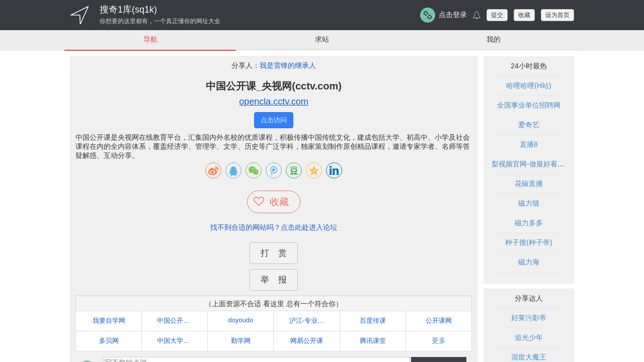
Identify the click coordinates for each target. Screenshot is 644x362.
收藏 (524, 15)
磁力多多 (529, 223)
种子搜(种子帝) (529, 243)
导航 (150, 39)
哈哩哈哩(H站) (529, 86)
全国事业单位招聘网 (529, 106)
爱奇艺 (529, 125)
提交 (497, 15)
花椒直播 (529, 184)
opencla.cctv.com (274, 102)
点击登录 (453, 15)
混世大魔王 (529, 357)
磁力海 (529, 262)
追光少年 (529, 338)
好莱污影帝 (529, 318)
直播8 (529, 145)
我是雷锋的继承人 (288, 66)
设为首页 (557, 15)
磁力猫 (529, 204)
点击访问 (274, 120)
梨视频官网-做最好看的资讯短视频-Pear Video (564, 164)
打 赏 (274, 253)
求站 (322, 39)
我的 (494, 39)
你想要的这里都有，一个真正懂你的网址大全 (160, 21)
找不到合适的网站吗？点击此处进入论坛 (274, 227)
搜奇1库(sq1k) (128, 10)
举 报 (274, 280)
